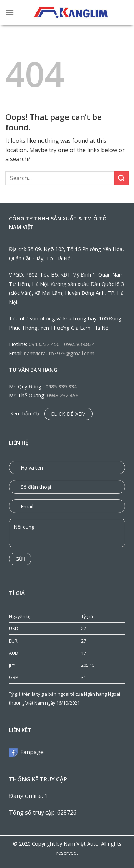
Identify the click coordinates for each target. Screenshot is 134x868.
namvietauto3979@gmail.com (59, 353)
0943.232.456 (44, 344)
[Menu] (10, 12)
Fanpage (26, 752)
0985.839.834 (79, 344)
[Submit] (121, 178)
